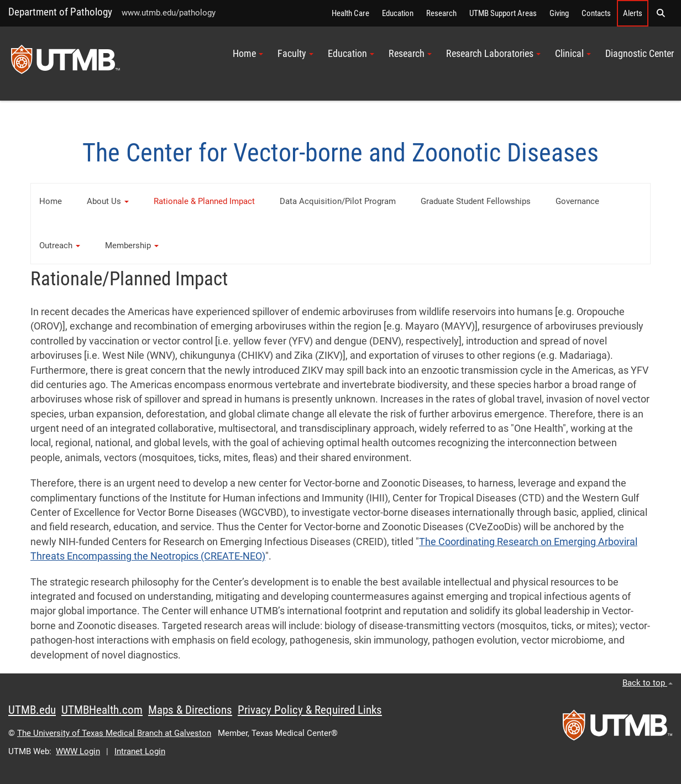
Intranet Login (140, 751)
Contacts (596, 13)
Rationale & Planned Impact (204, 201)
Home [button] (248, 54)
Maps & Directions (190, 710)
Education (398, 13)
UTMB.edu (32, 710)
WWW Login (78, 751)
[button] (661, 13)
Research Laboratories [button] (493, 54)
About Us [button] (108, 201)
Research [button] (410, 54)
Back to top (648, 683)
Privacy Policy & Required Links (310, 710)
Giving (559, 13)
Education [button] (351, 54)
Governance (577, 201)
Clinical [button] (573, 54)
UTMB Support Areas (503, 13)
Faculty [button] (295, 54)
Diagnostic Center (640, 54)
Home (51, 201)
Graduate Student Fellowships (476, 201)
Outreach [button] (60, 245)
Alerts (633, 13)
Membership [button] (132, 245)
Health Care (350, 13)
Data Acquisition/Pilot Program (338, 201)
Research (441, 13)
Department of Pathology (60, 12)
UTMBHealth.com (102, 710)
